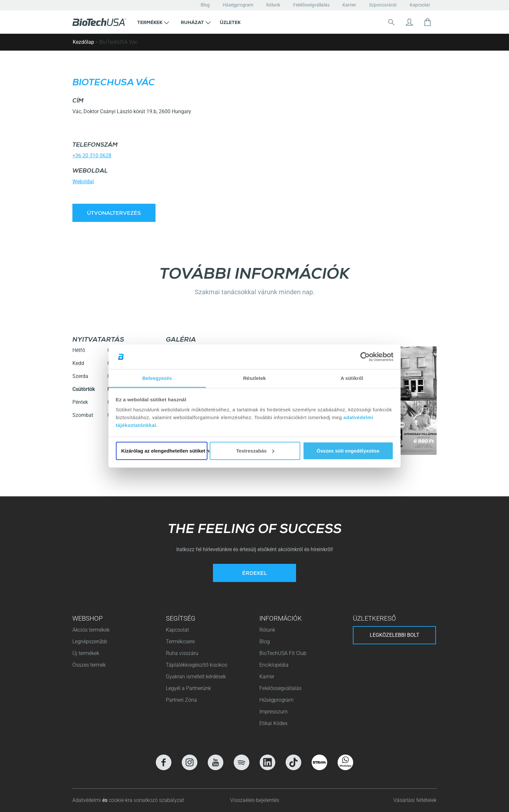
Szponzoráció (383, 5)
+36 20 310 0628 (92, 156)
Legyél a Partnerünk (188, 688)
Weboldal (83, 182)
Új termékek (86, 653)
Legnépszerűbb (90, 642)
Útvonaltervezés (114, 214)
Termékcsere (180, 642)
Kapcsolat (420, 5)
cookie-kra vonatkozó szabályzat (146, 800)
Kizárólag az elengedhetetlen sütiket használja (164, 451)
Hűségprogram (238, 5)
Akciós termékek (91, 630)
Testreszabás (255, 451)
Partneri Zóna (181, 700)
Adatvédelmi (87, 800)
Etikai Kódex (273, 723)
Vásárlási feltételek (415, 800)
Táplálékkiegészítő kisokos (197, 665)
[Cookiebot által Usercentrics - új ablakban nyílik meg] (365, 357)
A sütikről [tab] (352, 378)
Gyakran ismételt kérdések (196, 677)
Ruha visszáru (182, 653)
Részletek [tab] (255, 378)
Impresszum (273, 712)
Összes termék (89, 665)
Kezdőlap (83, 42)
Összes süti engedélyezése (348, 451)
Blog (205, 5)
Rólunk (273, 5)
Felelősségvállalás (311, 5)
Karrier (349, 5)
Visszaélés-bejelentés (255, 800)
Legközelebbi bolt (395, 635)
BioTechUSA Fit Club (284, 653)
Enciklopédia (274, 665)
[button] (153, 22)
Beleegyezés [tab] (157, 378)
